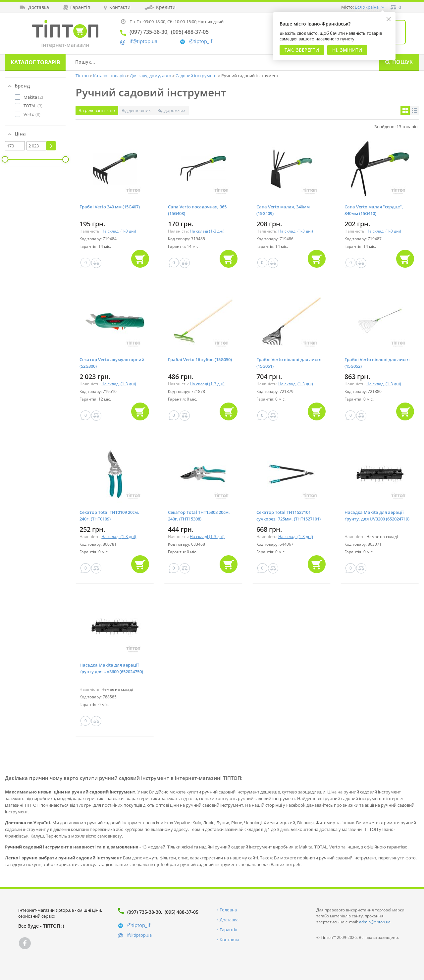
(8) (32, 114)
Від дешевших (136, 110)
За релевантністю (97, 110)
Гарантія (228, 930)
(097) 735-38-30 (144, 912)
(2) (33, 97)
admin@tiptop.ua (375, 922)
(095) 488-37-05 (182, 912)
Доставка (229, 920)
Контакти (229, 940)
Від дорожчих (171, 110)
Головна (228, 910)
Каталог (35, 62)
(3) (33, 106)
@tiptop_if (201, 41)
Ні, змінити (347, 50)
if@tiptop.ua (139, 935)
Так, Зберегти (302, 50)
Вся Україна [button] (367, 7)
